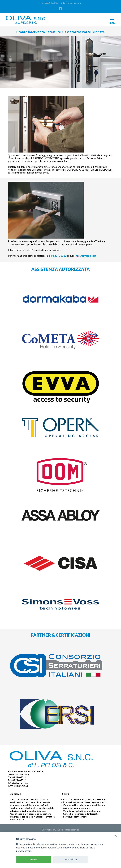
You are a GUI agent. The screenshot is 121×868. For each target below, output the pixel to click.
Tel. (49, 3)
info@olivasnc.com (70, 3)
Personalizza (71, 859)
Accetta (33, 859)
